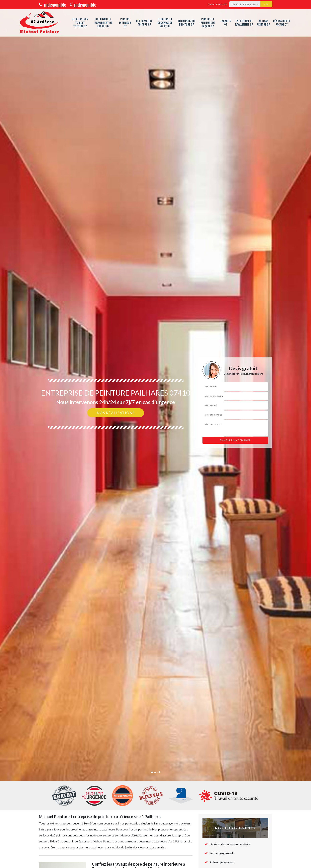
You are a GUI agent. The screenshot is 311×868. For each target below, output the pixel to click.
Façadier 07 (226, 22)
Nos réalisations (116, 413)
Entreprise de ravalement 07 (244, 22)
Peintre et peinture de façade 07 (208, 23)
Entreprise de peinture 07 (187, 22)
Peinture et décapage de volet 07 (165, 23)
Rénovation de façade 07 (282, 22)
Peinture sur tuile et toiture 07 (80, 23)
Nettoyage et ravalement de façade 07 (103, 23)
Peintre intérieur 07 (125, 23)
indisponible (53, 4)
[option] (155, 434)
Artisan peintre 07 (263, 22)
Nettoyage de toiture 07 (144, 22)
